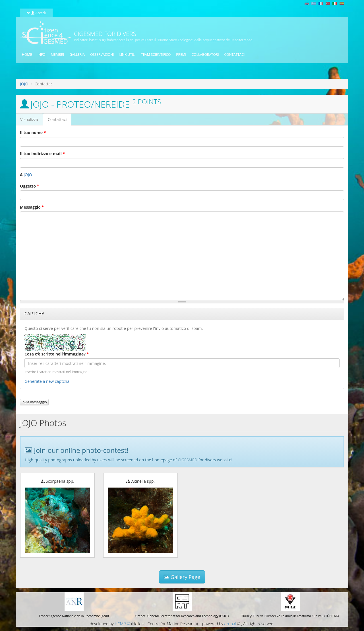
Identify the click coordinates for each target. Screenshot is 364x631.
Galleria (77, 55)
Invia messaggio (34, 402)
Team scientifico (156, 55)
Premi (181, 55)
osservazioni (102, 55)
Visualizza (29, 119)
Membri (58, 55)
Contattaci (235, 55)
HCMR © (122, 624)
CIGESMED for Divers (105, 34)
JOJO (24, 84)
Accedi (36, 13)
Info (42, 55)
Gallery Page (182, 577)
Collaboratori (205, 55)
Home (27, 55)
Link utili (127, 55)
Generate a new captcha (47, 381)
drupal (230, 624)
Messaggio (32, 207)
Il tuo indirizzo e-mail (42, 154)
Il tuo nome (33, 132)
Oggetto (29, 186)
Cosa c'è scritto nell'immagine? (57, 354)
